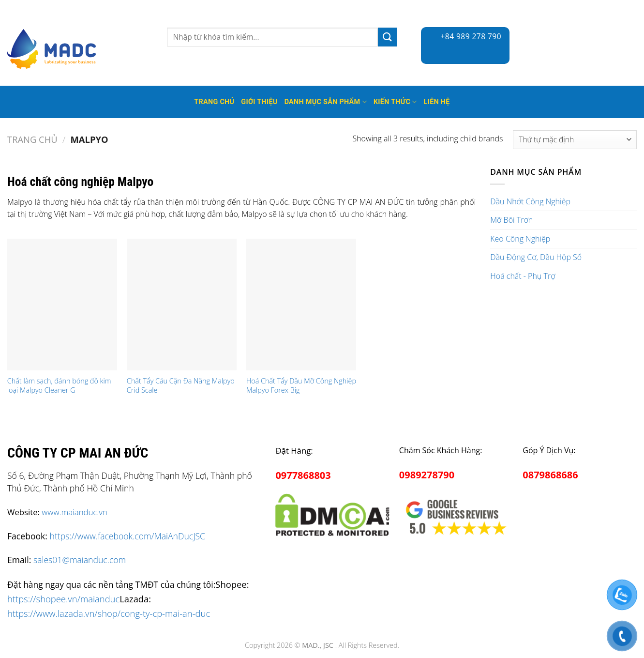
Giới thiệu (259, 102)
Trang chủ (32, 139)
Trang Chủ (214, 102)
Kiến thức (395, 102)
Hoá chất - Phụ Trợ (523, 276)
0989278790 (427, 475)
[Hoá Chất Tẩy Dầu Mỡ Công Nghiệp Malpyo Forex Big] (301, 305)
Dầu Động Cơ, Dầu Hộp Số (536, 257)
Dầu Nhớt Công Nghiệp (530, 201)
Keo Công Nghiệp (520, 239)
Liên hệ (437, 102)
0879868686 (550, 475)
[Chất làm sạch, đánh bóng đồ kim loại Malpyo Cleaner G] (62, 305)
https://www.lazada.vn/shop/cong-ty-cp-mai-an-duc (109, 613)
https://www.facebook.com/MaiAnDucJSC (127, 536)
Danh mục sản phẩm (326, 102)
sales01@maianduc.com (80, 560)
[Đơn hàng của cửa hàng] (575, 140)
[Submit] (388, 37)
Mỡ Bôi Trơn (511, 220)
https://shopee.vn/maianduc (63, 599)
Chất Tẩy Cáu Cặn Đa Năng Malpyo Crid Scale (181, 386)
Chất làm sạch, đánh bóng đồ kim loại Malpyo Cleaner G (59, 386)
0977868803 (303, 475)
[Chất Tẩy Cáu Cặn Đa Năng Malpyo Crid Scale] (182, 305)
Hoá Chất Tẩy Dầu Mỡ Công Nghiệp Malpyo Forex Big (301, 386)
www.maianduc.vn (75, 512)
